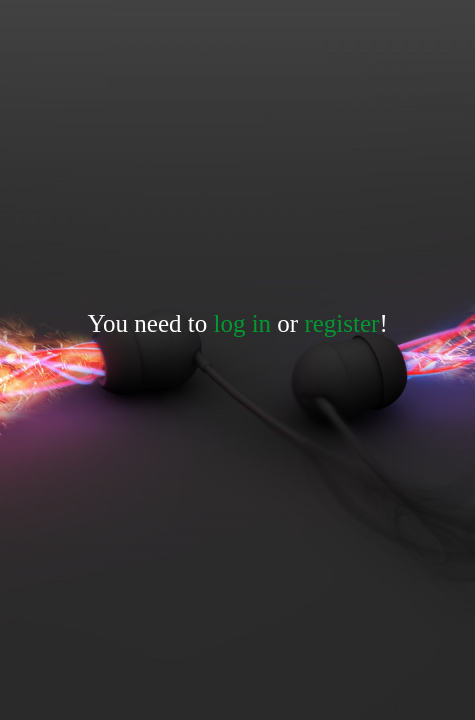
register (341, 323)
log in (242, 323)
